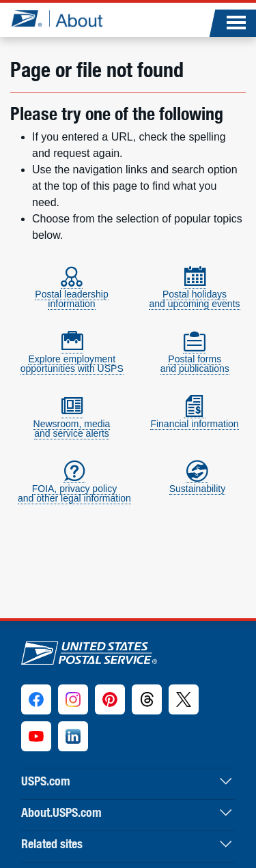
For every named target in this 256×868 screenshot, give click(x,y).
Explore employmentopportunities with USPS (72, 358)
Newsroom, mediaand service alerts (72, 423)
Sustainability (198, 483)
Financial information (194, 418)
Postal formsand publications (195, 358)
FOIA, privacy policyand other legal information (74, 488)
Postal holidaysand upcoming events (194, 293)
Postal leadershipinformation (71, 293)
